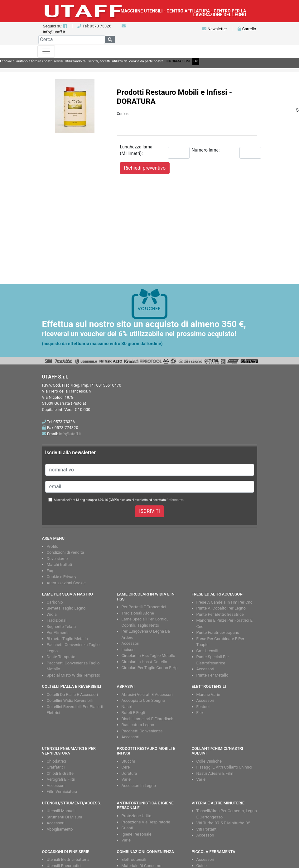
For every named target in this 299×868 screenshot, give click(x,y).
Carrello (247, 29)
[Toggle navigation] (46, 51)
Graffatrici (56, 767)
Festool (203, 707)
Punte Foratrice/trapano (218, 632)
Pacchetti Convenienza (142, 731)
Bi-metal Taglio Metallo (67, 639)
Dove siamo (57, 559)
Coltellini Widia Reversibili (70, 700)
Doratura (129, 773)
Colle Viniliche (209, 761)
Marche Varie (208, 694)
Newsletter (215, 29)
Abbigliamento (60, 829)
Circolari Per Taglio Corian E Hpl (150, 668)
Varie (126, 779)
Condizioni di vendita (65, 552)
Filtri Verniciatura (62, 791)
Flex (200, 713)
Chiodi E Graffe (60, 773)
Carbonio (55, 602)
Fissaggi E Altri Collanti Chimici (224, 767)
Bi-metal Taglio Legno (66, 608)
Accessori (130, 643)
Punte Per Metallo (212, 675)
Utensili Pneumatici (64, 866)
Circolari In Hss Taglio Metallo (148, 656)
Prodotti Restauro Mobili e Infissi (172, 92)
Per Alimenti (58, 632)
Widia (52, 614)
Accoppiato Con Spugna (143, 700)
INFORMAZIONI (178, 61)
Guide (202, 866)
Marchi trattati (60, 564)
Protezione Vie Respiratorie (146, 822)
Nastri (127, 707)
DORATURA (136, 101)
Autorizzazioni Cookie (66, 583)
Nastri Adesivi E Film (215, 773)
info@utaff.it (54, 32)
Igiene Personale (137, 834)
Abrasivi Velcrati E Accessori (147, 694)
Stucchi (128, 761)
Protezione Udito (137, 816)
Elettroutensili (134, 859)
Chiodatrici (56, 761)
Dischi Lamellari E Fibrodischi (148, 719)
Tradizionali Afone (138, 613)
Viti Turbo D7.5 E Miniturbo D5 (223, 823)
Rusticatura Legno (138, 725)
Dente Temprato (61, 657)
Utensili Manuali (61, 811)
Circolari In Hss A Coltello (145, 662)
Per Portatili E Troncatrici (144, 607)
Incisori (128, 650)
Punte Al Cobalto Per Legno (221, 608)
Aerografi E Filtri (61, 779)
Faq (50, 571)
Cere (126, 767)
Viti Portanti (207, 829)
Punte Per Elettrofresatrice (220, 614)
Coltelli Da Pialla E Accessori (72, 694)
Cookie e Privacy (62, 577)
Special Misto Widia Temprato (74, 675)
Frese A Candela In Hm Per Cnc (224, 602)
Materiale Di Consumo (142, 866)
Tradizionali (57, 620)
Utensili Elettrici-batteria (68, 859)
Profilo (53, 546)
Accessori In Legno (139, 786)
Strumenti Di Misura (65, 817)
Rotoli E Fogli (133, 713)
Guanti (128, 828)
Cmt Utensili (207, 651)
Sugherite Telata (61, 627)
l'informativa (175, 500)
